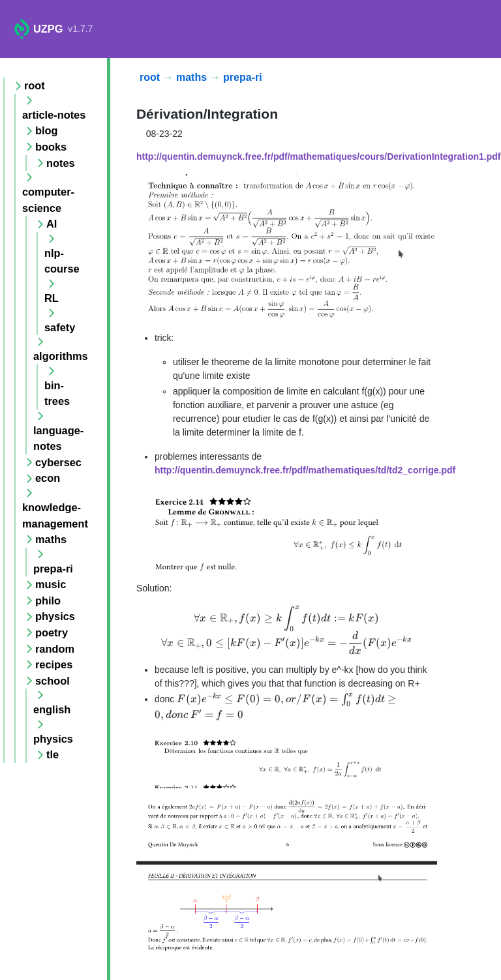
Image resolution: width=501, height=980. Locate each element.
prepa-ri (243, 77)
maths (191, 77)
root (150, 77)
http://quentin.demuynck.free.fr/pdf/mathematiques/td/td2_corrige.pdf (305, 470)
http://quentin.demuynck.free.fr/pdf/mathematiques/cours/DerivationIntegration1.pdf (319, 156)
